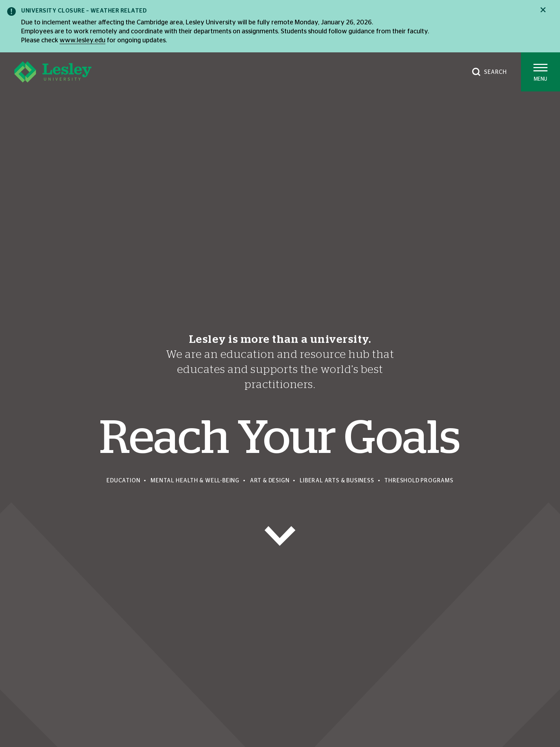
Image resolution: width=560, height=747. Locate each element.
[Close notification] (543, 10)
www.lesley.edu (82, 41)
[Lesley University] (53, 72)
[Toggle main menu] (540, 72)
